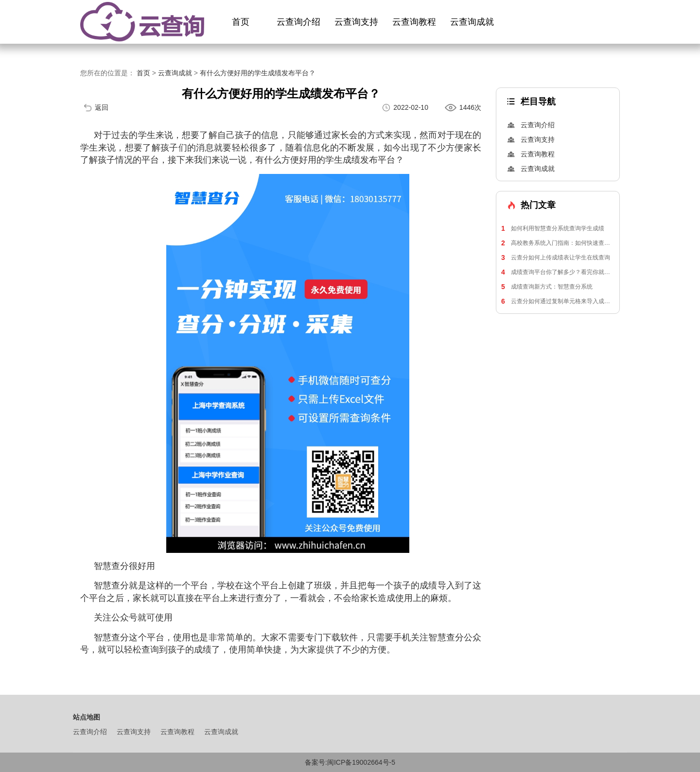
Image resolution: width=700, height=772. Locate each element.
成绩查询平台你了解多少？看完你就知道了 (558, 272)
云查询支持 (356, 22)
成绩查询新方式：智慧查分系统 (547, 287)
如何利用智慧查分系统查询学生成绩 (553, 228)
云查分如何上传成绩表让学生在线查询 (556, 257)
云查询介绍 (298, 22)
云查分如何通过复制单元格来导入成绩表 (558, 301)
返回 (102, 107)
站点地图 (87, 717)
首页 (241, 22)
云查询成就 (472, 22)
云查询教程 (414, 22)
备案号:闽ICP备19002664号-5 (350, 762)
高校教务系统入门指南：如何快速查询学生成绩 (558, 243)
